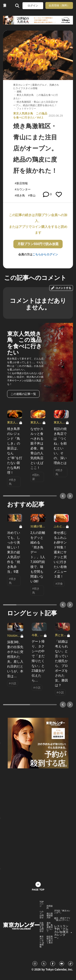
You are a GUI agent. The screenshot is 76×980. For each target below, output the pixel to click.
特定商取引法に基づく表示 (50, 940)
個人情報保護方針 (50, 916)
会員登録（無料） (59, 5)
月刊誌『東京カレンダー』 (62, 912)
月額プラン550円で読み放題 (38, 244)
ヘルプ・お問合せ (42, 915)
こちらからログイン (45, 254)
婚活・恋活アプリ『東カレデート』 (62, 919)
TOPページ (42, 904)
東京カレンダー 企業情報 (42, 942)
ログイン (33, 6)
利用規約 (50, 907)
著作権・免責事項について (50, 927)
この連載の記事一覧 (23, 394)
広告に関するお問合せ (42, 927)
